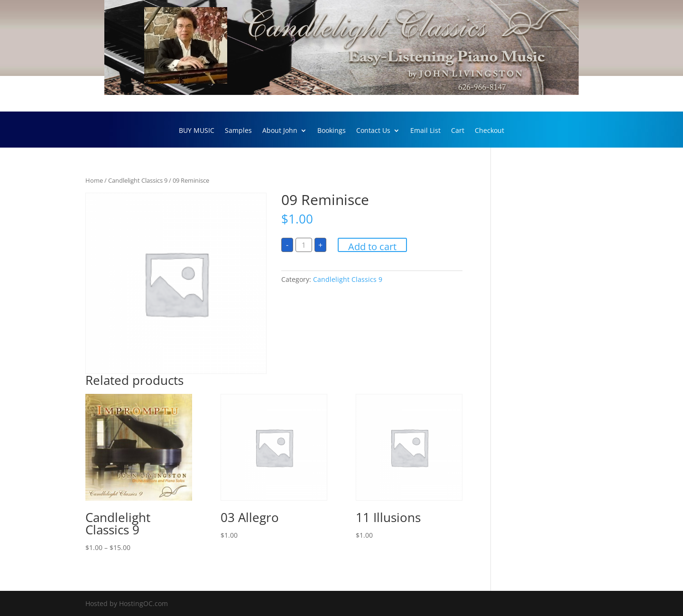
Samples (238, 131)
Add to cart (372, 246)
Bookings (332, 131)
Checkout (489, 131)
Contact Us (373, 131)
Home (94, 180)
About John (280, 131)
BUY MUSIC (197, 131)
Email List (425, 131)
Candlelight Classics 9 (138, 180)
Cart (458, 131)
